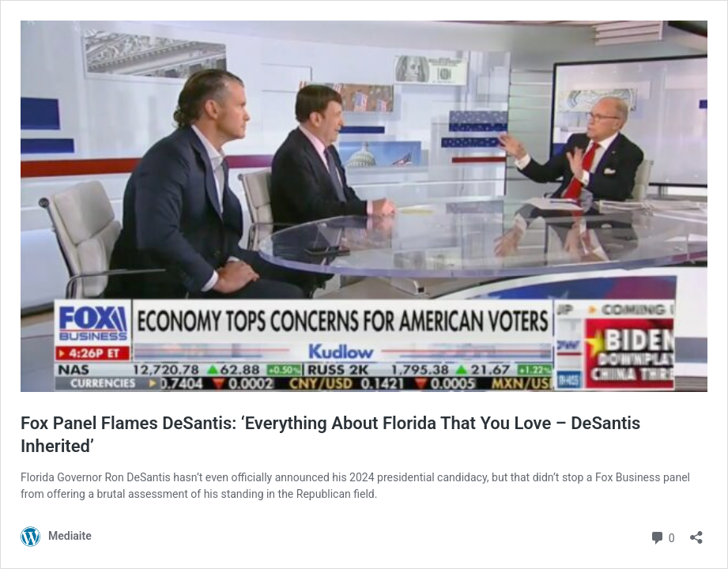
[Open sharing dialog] (696, 532)
